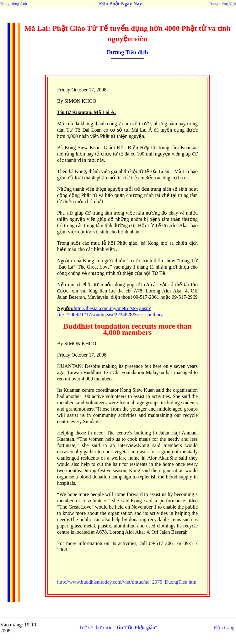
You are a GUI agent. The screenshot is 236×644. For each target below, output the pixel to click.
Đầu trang (224, 628)
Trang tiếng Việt (222, 4)
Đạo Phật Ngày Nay (121, 4)
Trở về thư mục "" (118, 628)
